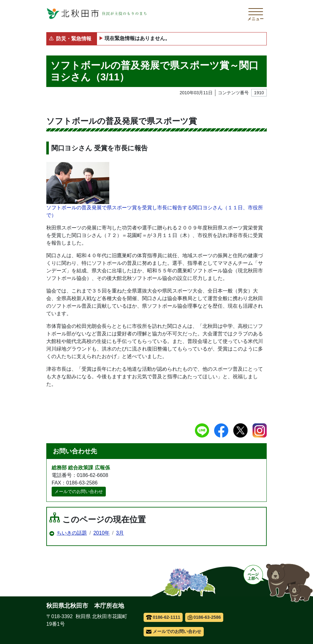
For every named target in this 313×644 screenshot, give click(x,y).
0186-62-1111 (163, 617)
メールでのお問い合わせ (79, 491)
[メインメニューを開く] (256, 14)
